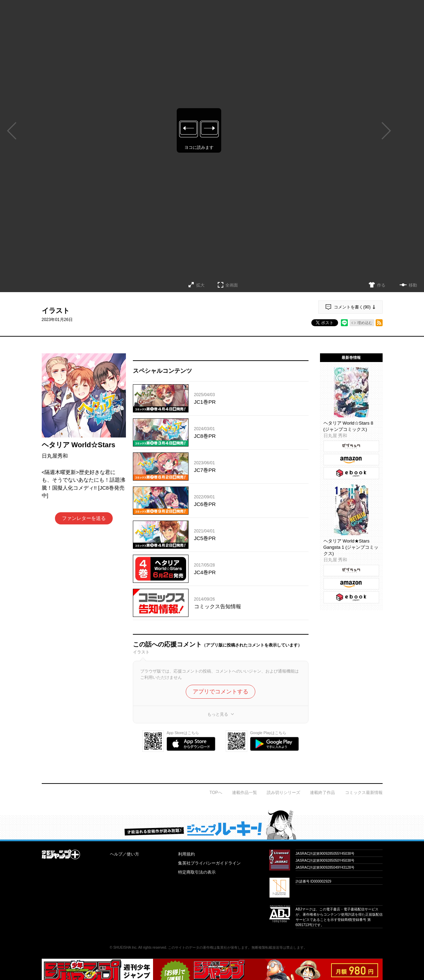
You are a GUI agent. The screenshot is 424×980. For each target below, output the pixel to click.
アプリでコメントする (221, 692)
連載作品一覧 (245, 793)
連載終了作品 (322, 793)
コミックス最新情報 (364, 793)
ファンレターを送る (84, 518)
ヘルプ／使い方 (125, 854)
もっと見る (218, 714)
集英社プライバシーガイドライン (209, 863)
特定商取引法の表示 (197, 872)
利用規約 (186, 854)
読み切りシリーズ (283, 793)
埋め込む (365, 323)
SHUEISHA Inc (125, 947)
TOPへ (216, 793)
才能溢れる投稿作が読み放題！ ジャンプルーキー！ (212, 825)
